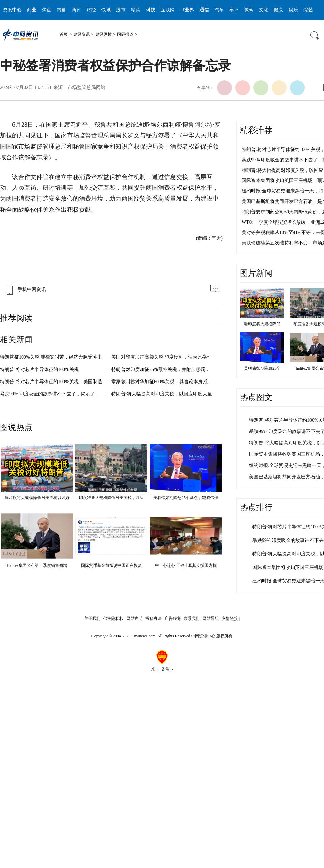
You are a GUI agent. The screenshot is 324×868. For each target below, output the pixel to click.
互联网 (168, 10)
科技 (151, 10)
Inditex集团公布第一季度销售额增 (37, 565)
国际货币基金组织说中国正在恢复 (111, 565)
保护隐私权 (113, 619)
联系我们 (192, 619)
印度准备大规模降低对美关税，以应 (111, 498)
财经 (91, 10)
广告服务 (173, 619)
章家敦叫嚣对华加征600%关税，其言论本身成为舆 (164, 382)
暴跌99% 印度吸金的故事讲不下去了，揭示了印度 (52, 394)
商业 (32, 10)
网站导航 (211, 619)
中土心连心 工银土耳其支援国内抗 (186, 565)
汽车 (219, 10)
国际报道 (125, 34)
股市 (121, 10)
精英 (136, 10)
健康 (278, 10)
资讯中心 (12, 10)
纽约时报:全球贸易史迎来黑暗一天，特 (282, 191)
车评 (234, 10)
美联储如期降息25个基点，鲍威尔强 (186, 498)
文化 (264, 10)
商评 (76, 10)
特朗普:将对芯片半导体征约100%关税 (39, 370)
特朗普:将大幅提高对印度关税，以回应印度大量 (162, 394)
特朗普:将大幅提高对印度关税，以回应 (282, 170)
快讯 (106, 10)
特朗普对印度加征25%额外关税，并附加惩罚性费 (163, 370)
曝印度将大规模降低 (262, 324)
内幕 (61, 10)
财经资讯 (82, 34)
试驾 (249, 10)
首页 (64, 34)
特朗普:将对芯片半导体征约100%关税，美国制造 (51, 382)
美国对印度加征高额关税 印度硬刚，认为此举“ (160, 357)
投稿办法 (154, 619)
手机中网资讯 (25, 290)
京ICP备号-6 (162, 669)
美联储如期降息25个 (262, 368)
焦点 (47, 10)
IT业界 (187, 10)
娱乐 (293, 10)
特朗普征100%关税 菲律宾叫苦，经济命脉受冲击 (51, 357)
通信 (204, 10)
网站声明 (135, 619)
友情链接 (230, 619)
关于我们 (92, 619)
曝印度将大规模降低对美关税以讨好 (37, 498)
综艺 (308, 10)
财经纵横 (104, 34)
